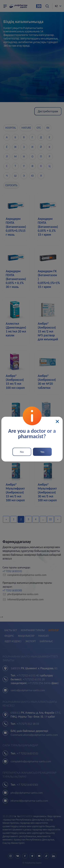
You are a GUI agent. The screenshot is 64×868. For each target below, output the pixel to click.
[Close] (57, 421)
